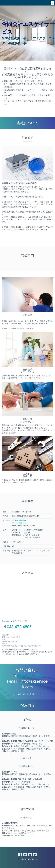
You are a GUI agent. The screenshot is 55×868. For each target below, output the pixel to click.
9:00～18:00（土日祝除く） (27, 694)
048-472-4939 (21, 523)
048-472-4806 (21, 521)
